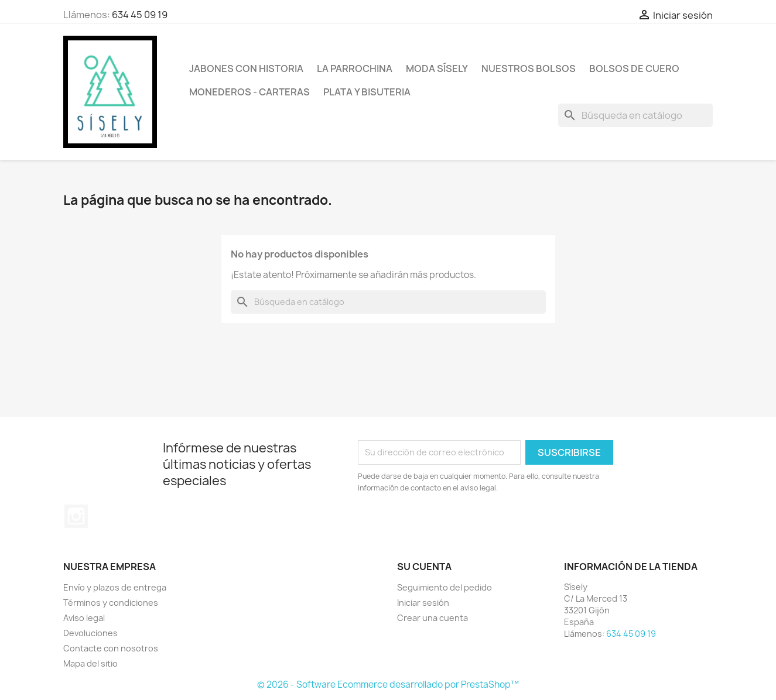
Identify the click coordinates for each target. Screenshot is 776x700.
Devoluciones (90, 633)
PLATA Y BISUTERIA (367, 92)
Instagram (76, 516)
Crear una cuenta (433, 618)
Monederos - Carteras (249, 92)
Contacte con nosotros (111, 648)
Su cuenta (424, 567)
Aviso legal (84, 618)
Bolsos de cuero (634, 68)
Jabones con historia (246, 68)
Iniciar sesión (423, 603)
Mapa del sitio (90, 663)
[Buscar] (635, 115)
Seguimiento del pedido (445, 587)
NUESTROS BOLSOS (529, 68)
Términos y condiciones (111, 603)
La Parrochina (355, 68)
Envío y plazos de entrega (115, 587)
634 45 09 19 (140, 15)
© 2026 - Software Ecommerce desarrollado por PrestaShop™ (388, 684)
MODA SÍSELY (437, 68)
